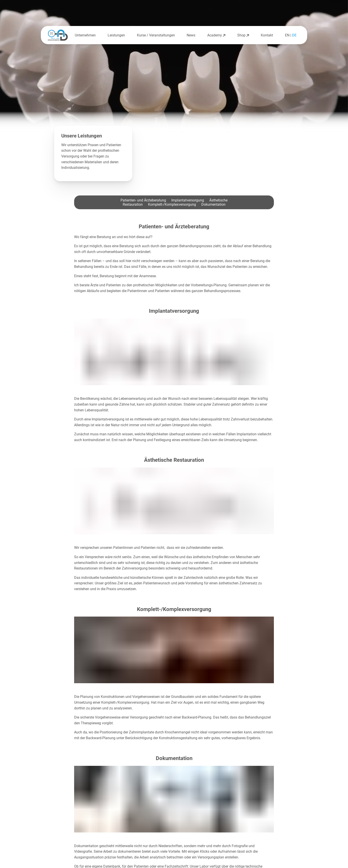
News (191, 35)
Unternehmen (85, 35)
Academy (216, 35)
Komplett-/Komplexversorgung (172, 204)
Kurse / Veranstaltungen (156, 35)
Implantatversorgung (188, 200)
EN (287, 35)
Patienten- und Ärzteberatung (143, 200)
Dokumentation (213, 204)
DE (294, 35)
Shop (243, 35)
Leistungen (116, 35)
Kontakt (267, 35)
